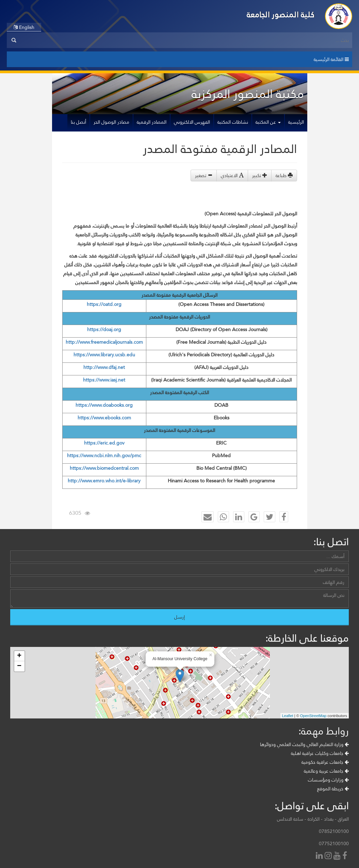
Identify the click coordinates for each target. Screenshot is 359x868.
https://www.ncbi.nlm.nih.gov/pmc (104, 455)
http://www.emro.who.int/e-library (104, 481)
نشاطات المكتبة (233, 122)
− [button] (19, 666)
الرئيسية (296, 122)
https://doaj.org (104, 329)
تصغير (204, 175)
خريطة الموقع (333, 789)
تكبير (260, 175)
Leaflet (288, 716)
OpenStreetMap (313, 716)
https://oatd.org (104, 304)
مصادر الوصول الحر (111, 122)
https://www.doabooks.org (104, 405)
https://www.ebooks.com (104, 418)
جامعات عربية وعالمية (326, 771)
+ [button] (19, 656)
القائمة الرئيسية (331, 59)
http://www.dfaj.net (104, 367)
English (24, 27)
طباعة (284, 175)
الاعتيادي (232, 175)
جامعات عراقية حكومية (325, 762)
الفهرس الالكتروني (192, 122)
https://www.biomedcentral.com (104, 468)
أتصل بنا (78, 122)
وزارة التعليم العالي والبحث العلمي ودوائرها (304, 744)
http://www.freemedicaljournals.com (104, 342)
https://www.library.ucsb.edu (104, 355)
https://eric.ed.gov (104, 443)
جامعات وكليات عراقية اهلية (320, 753)
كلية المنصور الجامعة (281, 14)
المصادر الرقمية (152, 122)
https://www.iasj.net (104, 380)
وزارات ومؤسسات (328, 780)
